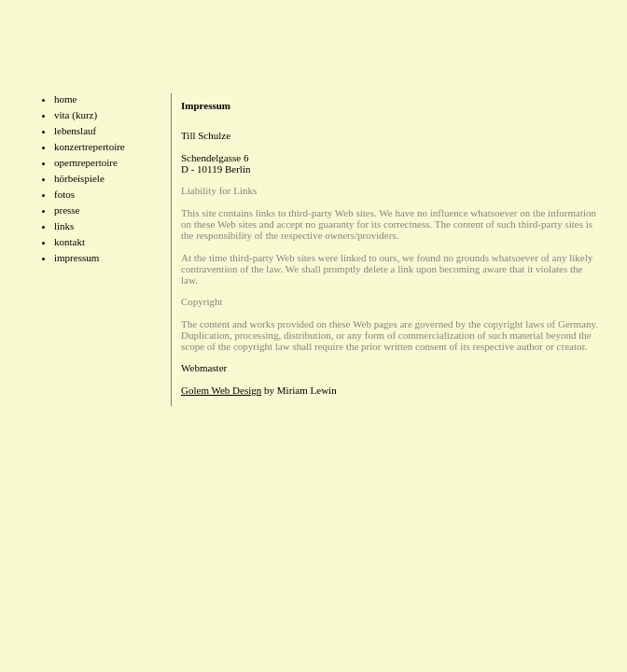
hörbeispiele (79, 178)
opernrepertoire (86, 162)
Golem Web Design (221, 390)
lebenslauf (75, 131)
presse (67, 210)
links (64, 226)
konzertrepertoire (90, 147)
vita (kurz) (76, 115)
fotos (64, 194)
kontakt (70, 242)
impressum (77, 258)
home (65, 99)
